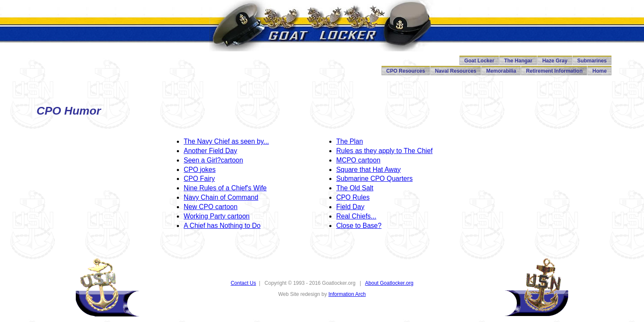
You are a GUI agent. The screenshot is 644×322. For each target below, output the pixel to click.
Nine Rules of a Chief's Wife (225, 188)
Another (196, 151)
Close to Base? (359, 226)
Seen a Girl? (202, 160)
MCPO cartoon (358, 160)
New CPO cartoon (211, 207)
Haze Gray (555, 61)
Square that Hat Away (368, 170)
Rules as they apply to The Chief (384, 151)
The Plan (349, 141)
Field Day (223, 151)
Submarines (592, 61)
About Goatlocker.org (389, 283)
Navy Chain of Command (221, 197)
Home (599, 71)
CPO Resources (406, 71)
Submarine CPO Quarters (374, 179)
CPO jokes (200, 170)
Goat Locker (479, 61)
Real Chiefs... (356, 216)
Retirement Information (554, 71)
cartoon (232, 160)
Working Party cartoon (217, 216)
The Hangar (518, 61)
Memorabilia (501, 71)
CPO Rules (353, 197)
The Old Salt (355, 188)
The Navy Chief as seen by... (226, 141)
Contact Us (243, 283)
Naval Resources (456, 71)
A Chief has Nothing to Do (222, 226)
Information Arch (347, 294)
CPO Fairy (199, 179)
